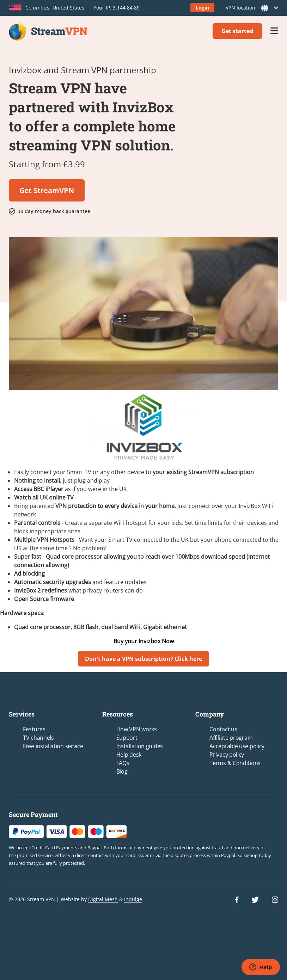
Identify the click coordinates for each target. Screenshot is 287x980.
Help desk (129, 755)
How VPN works (137, 729)
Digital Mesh (103, 899)
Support (127, 738)
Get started (237, 31)
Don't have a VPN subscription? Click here (143, 659)
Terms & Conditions (235, 763)
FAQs (123, 763)
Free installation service (53, 746)
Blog (122, 771)
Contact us (223, 729)
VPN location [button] (250, 8)
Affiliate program (231, 738)
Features (34, 729)
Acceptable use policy (237, 746)
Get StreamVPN (47, 190)
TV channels (38, 738)
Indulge (133, 899)
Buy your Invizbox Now (144, 641)
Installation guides (140, 746)
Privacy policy (227, 755)
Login (202, 8)
